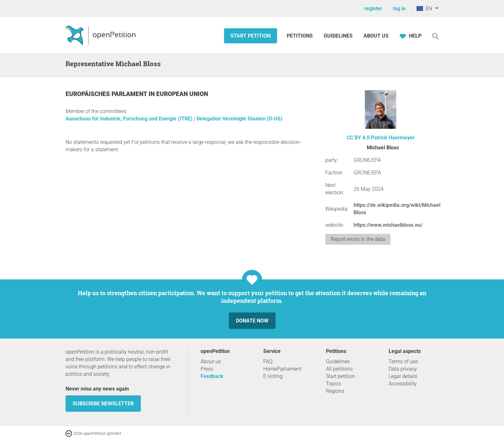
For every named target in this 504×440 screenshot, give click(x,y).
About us (376, 36)
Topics (333, 384)
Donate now (252, 321)
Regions (335, 391)
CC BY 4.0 (358, 138)
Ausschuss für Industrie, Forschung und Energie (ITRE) (130, 119)
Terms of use (403, 361)
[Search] (436, 36)
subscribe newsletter (103, 404)
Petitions (300, 36)
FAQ (268, 361)
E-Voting (273, 376)
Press (207, 369)
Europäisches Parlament (107, 94)
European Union (182, 94)
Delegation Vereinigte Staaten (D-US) (239, 119)
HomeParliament (282, 369)
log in (399, 9)
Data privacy (403, 369)
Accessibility (403, 384)
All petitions (339, 369)
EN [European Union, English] (424, 9)
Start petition (251, 36)
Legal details (403, 376)
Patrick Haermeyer (393, 138)
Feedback (212, 376)
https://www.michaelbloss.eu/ (388, 225)
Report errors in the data (358, 239)
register (373, 9)
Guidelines (338, 36)
